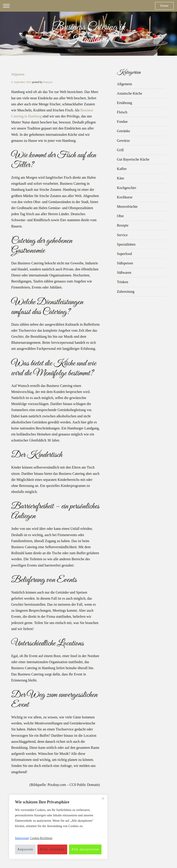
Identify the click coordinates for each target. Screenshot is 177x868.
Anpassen (25, 849)
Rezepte (123, 225)
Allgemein (18, 74)
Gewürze (123, 141)
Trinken (123, 282)
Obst (120, 216)
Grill (120, 150)
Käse (121, 178)
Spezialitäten (126, 244)
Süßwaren (124, 273)
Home (164, 6)
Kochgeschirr (127, 188)
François (48, 82)
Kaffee (122, 169)
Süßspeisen (125, 263)
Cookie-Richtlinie (41, 838)
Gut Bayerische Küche (133, 159)
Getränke (124, 131)
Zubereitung (126, 292)
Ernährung (125, 103)
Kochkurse (125, 197)
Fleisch (122, 112)
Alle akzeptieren (85, 849)
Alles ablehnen (52, 849)
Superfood (124, 254)
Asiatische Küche (130, 93)
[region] (58, 827)
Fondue (122, 122)
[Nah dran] (103, 798)
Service (122, 235)
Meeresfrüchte (127, 207)
